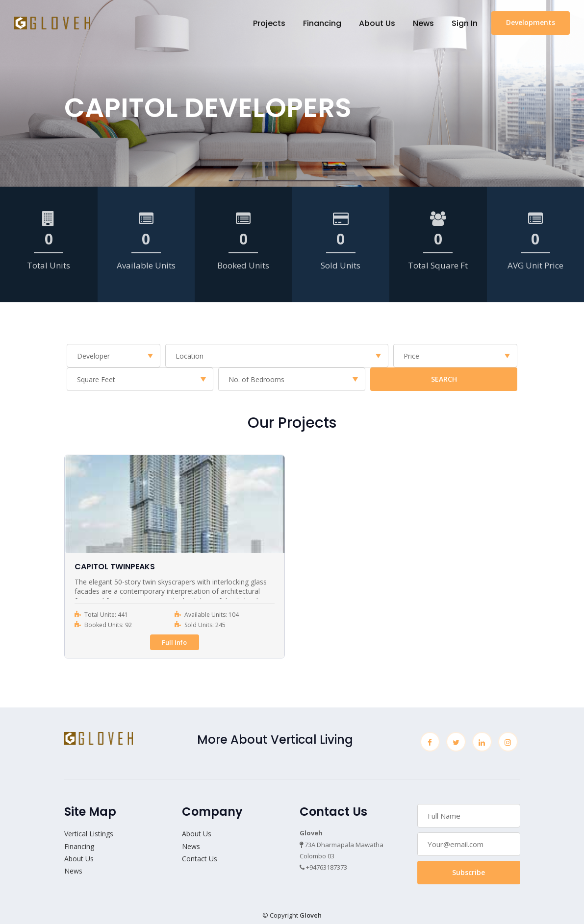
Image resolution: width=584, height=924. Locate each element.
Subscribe (469, 872)
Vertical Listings (89, 834)
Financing (322, 23)
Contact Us (200, 859)
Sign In (464, 23)
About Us (377, 23)
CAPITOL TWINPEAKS (115, 567)
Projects (269, 23)
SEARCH (444, 379)
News (423, 23)
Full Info (174, 642)
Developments (530, 23)
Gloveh (311, 915)
